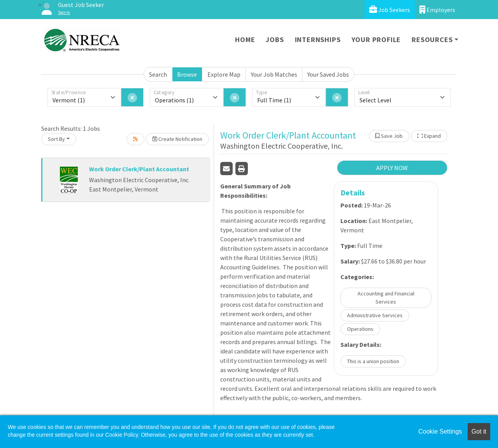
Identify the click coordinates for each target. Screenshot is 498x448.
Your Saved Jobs (328, 74)
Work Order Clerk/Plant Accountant (139, 169)
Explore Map (224, 74)
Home (245, 40)
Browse (187, 74)
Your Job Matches (274, 74)
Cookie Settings (440, 431)
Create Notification (177, 139)
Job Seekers (390, 10)
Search (158, 74)
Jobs (275, 40)
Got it (479, 431)
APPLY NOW (392, 168)
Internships (318, 40)
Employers (437, 10)
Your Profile (376, 40)
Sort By (56, 139)
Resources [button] (432, 40)
